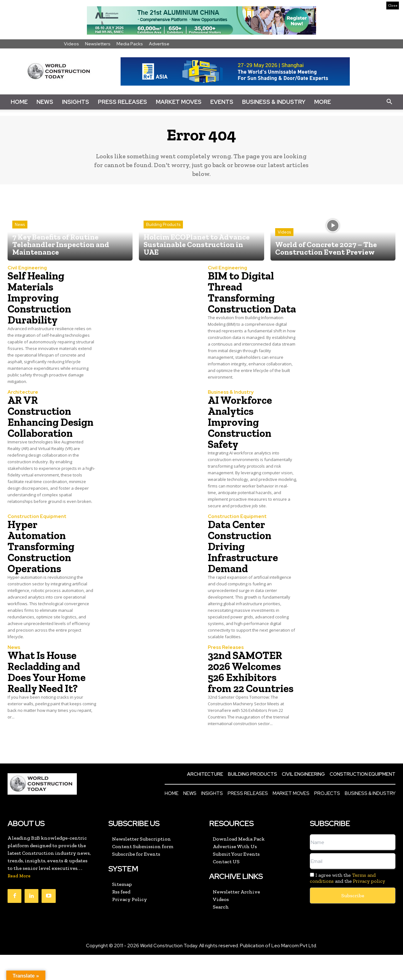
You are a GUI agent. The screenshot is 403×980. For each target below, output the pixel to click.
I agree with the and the (347, 903)
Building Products (163, 225)
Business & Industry (274, 102)
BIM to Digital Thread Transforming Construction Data (243, 299)
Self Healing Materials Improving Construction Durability (41, 299)
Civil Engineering (27, 269)
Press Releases (122, 102)
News (45, 102)
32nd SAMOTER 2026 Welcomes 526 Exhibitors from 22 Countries (247, 691)
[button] (389, 102)
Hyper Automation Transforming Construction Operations (43, 560)
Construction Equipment (37, 531)
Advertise (159, 44)
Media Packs (130, 44)
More (323, 102)
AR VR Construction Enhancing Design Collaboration (42, 430)
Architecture (23, 400)
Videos (71, 44)
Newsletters (98, 44)
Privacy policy (369, 906)
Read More (19, 901)
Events (222, 102)
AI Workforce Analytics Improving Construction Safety (241, 430)
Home (19, 102)
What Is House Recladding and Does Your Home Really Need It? (48, 686)
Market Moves (179, 102)
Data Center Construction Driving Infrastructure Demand (244, 560)
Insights (76, 102)
